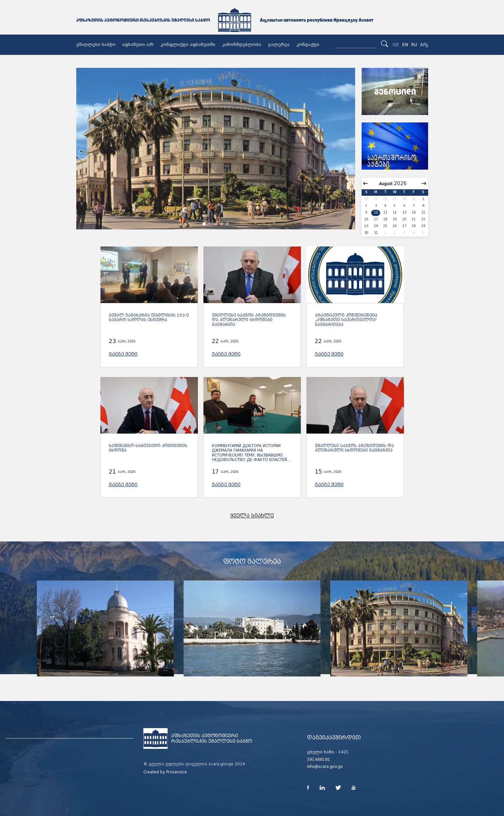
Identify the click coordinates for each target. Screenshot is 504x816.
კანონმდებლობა (242, 45)
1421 (344, 752)
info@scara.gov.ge (325, 767)
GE (396, 45)
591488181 (319, 759)
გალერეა (279, 45)
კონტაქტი (308, 45)
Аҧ (424, 45)
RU (414, 45)
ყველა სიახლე (252, 516)
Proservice (177, 772)
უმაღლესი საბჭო (96, 45)
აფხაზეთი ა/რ (138, 45)
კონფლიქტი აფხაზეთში (188, 45)
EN (405, 45)
